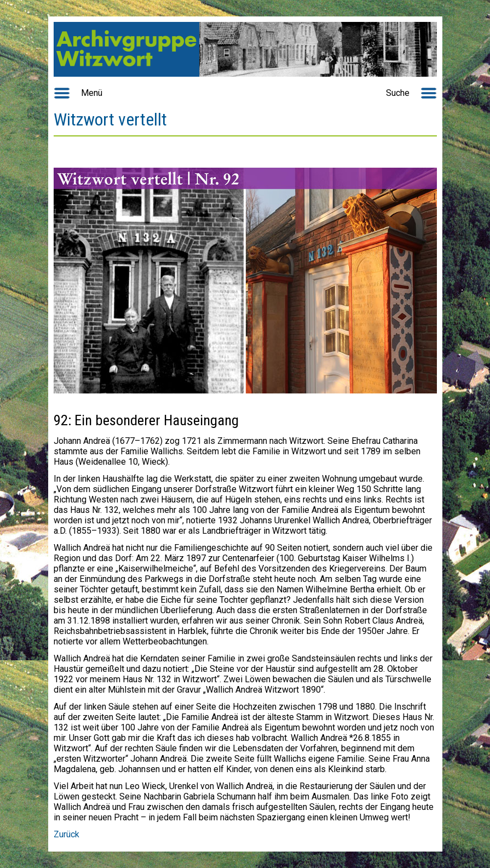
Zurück (67, 834)
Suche (398, 93)
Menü (92, 93)
